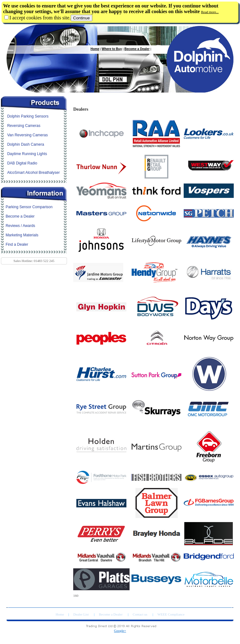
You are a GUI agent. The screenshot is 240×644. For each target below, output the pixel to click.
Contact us (140, 614)
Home (95, 49)
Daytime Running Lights (27, 154)
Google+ (120, 631)
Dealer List (81, 614)
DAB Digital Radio (22, 163)
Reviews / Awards (20, 226)
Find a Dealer (17, 244)
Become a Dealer (137, 49)
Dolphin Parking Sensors (28, 116)
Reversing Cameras (24, 126)
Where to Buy (112, 49)
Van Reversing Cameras (28, 135)
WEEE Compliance (171, 614)
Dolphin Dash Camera (26, 144)
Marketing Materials (22, 235)
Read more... (210, 12)
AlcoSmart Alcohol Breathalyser (33, 173)
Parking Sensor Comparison (29, 207)
